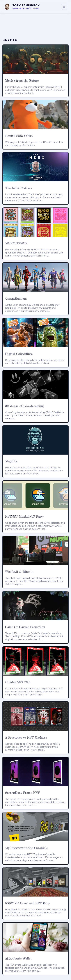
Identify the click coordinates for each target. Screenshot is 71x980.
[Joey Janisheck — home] (22, 7)
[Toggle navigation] (64, 7)
